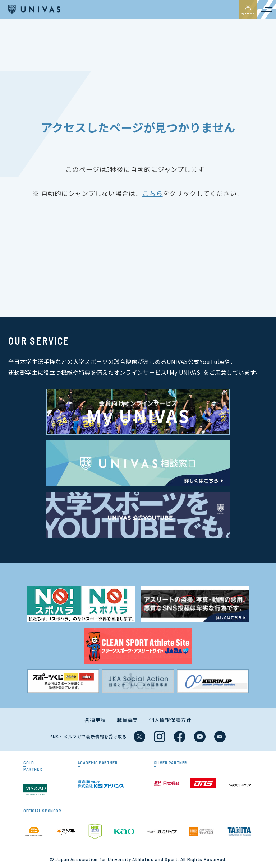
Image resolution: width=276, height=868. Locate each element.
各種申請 (95, 720)
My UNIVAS (248, 9)
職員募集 (127, 720)
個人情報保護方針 (170, 720)
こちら (153, 193)
